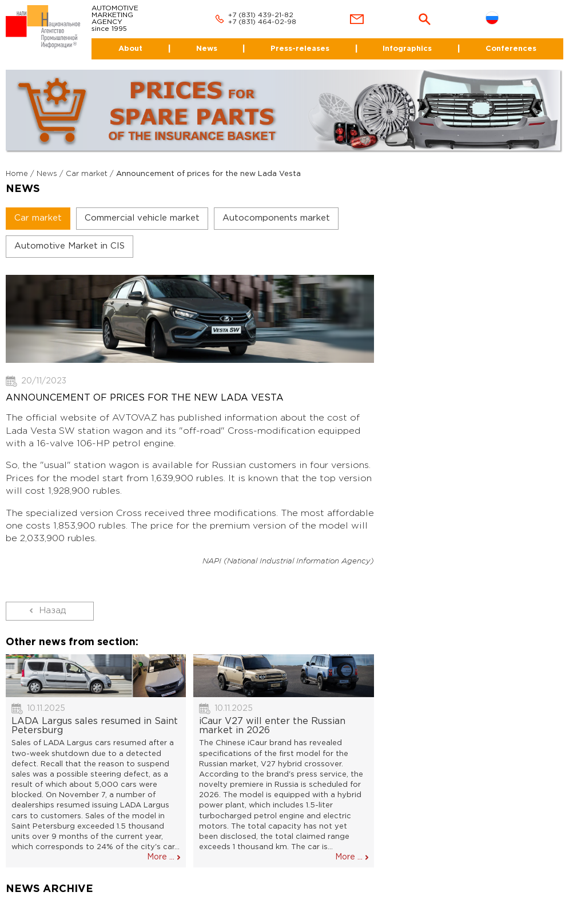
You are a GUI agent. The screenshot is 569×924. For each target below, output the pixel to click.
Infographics (407, 49)
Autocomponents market (276, 218)
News (207, 49)
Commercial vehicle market (142, 218)
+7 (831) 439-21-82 (261, 15)
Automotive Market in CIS (69, 246)
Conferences (511, 49)
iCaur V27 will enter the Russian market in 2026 (272, 726)
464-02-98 (277, 22)
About (130, 49)
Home (17, 174)
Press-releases (300, 49)
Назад (53, 611)
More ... (161, 857)
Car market (87, 174)
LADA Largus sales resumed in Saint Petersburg (95, 726)
